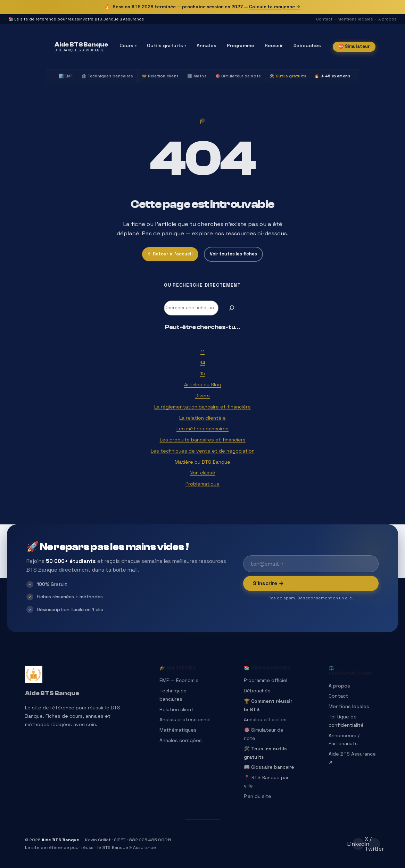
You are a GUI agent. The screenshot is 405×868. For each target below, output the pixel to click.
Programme (241, 45)
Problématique (202, 484)
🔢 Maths (197, 76)
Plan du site (258, 796)
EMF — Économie (179, 680)
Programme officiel (266, 680)
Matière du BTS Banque (202, 462)
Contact (324, 19)
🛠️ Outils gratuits (288, 76)
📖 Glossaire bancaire (269, 767)
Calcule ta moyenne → (275, 7)
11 (202, 352)
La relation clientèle (202, 418)
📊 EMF (66, 76)
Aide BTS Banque (52, 693)
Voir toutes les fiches (233, 254)
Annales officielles (265, 719)
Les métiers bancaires (202, 429)
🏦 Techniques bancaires (107, 76)
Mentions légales (355, 19)
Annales (206, 45)
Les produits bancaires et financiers (203, 440)
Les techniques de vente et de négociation (203, 451)
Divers (202, 396)
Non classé (202, 473)
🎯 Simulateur (354, 46)
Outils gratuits (167, 45)
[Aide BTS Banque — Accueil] (81, 47)
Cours (128, 45)
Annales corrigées (181, 740)
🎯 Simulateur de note (238, 76)
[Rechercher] (232, 308)
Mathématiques (178, 730)
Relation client (176, 709)
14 (203, 363)
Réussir (274, 45)
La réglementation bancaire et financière (202, 407)
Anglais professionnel (185, 719)
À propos (387, 19)
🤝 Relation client (160, 76)
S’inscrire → (268, 583)
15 (203, 373)
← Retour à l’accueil (170, 254)
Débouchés (307, 45)
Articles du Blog (203, 385)
